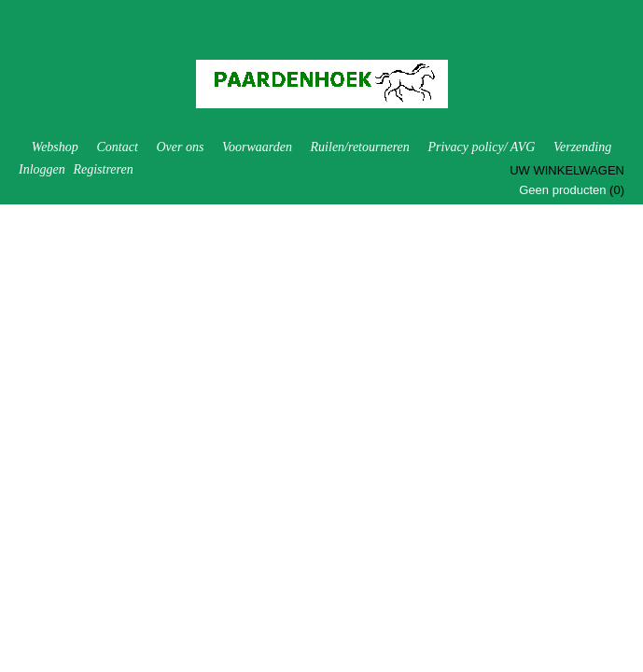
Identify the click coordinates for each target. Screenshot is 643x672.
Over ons (180, 147)
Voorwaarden (257, 147)
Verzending (582, 147)
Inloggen (42, 169)
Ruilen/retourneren (360, 147)
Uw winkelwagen (567, 170)
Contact (117, 147)
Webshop (55, 147)
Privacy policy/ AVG (481, 147)
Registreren (103, 169)
